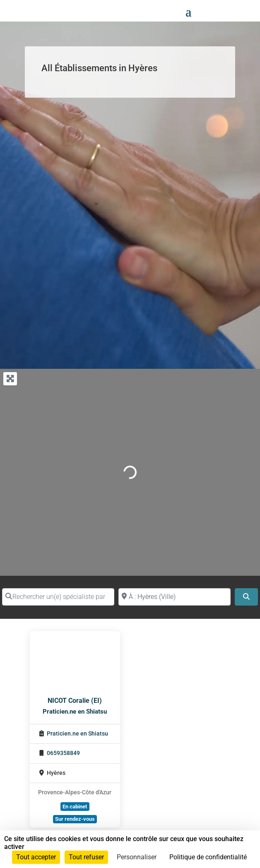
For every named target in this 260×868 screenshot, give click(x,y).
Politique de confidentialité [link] (208, 857)
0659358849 (63, 753)
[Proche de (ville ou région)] (175, 597)
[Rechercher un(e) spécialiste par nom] (58, 597)
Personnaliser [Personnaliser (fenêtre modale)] (137, 857)
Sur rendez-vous (75, 819)
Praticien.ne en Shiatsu (75, 712)
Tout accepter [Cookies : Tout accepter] (36, 857)
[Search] (246, 597)
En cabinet (75, 807)
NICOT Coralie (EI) (75, 701)
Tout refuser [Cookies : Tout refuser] (86, 857)
